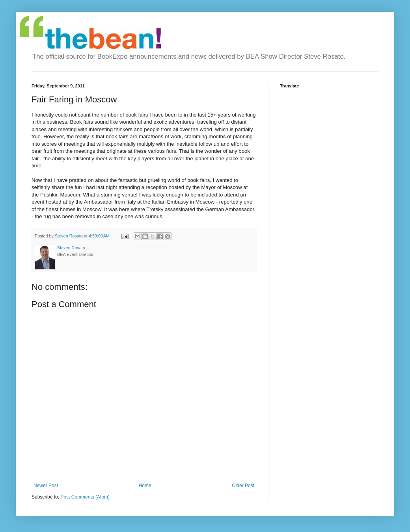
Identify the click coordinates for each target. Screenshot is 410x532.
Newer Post (46, 486)
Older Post (243, 486)
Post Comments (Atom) (85, 497)
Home (145, 486)
